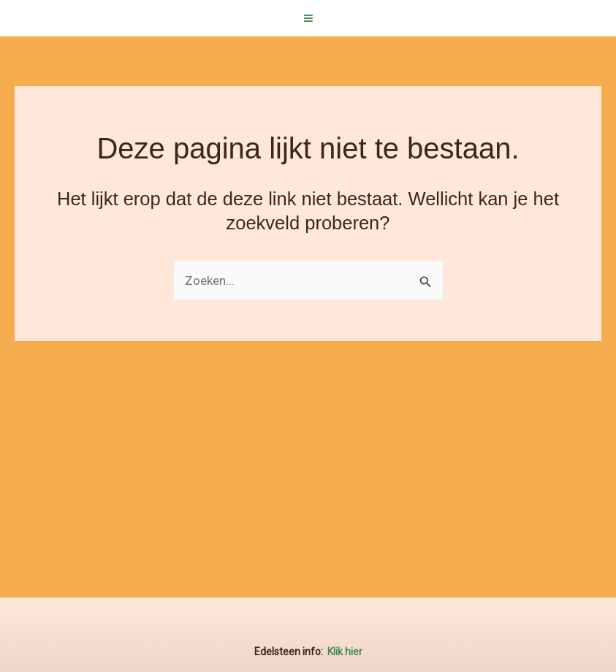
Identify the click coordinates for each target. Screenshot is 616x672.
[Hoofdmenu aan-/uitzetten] (308, 18)
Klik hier (345, 652)
